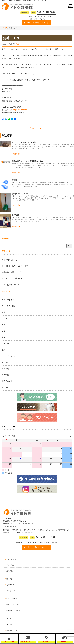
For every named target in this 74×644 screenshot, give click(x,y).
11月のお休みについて (11, 285)
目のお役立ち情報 (9, 306)
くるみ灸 (5, 369)
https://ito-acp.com (20, 110)
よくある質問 (11, 591)
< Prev (32, 128)
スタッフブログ (8, 300)
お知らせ (5, 387)
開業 (4, 312)
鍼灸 (4, 331)
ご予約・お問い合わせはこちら (38, 23)
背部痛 (14, 180)
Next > (41, 128)
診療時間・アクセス (13, 610)
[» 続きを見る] (16, 154)
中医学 (4, 337)
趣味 (4, 325)
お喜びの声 (10, 585)
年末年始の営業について (11, 272)
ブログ (17, 44)
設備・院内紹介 (12, 599)
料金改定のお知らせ (10, 260)
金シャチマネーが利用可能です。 (15, 278)
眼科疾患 (5, 344)
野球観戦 (15, 215)
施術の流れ (10, 565)
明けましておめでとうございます (15, 266)
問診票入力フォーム (13, 630)
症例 (4, 350)
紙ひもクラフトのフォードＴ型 (24, 142)
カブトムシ (6, 362)
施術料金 (9, 579)
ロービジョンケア (9, 356)
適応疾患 (9, 571)
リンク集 (9, 624)
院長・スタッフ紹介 (13, 605)
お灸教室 (5, 375)
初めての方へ (11, 559)
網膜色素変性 (7, 381)
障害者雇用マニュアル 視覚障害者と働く (28, 161)
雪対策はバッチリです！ (21, 194)
